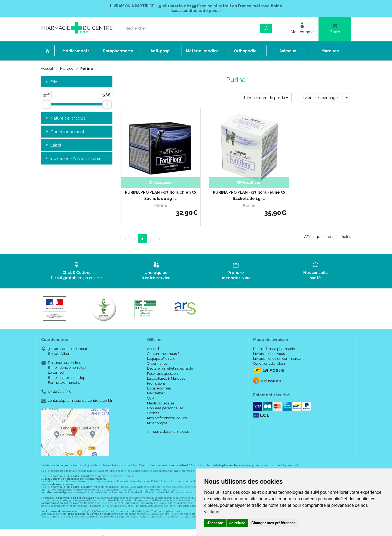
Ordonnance (157, 355)
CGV (151, 389)
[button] (266, 98)
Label (53, 145)
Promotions (156, 375)
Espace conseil (159, 380)
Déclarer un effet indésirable (170, 360)
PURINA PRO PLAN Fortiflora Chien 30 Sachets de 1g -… (156, 187)
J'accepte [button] (215, 523)
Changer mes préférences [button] (274, 523)
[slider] (46, 104)
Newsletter (156, 384)
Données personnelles (165, 399)
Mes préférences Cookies (167, 409)
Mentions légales (161, 394)
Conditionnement (65, 132)
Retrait (77, 262)
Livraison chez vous (269, 345)
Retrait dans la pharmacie (274, 340)
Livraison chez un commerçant (278, 350)
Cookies (153, 404)
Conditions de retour (269, 355)
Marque (68, 69)
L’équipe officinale (161, 350)
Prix (51, 82)
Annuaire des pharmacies (168, 423)
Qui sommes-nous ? (163, 345)
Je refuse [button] (237, 523)
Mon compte (157, 414)
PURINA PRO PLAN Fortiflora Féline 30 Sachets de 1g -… (236, 187)
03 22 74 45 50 (60, 383)
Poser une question (162, 365)
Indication (73, 159)
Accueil (47, 69)
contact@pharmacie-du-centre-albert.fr (80, 392)
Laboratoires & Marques (166, 369)
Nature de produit (65, 118)
